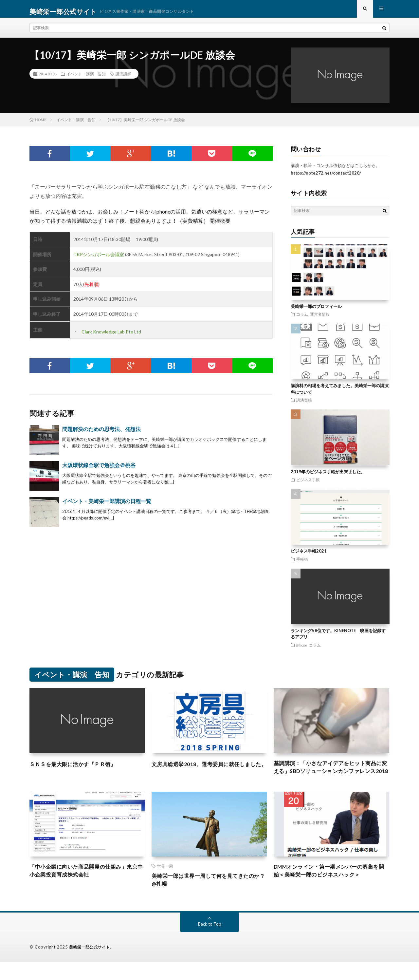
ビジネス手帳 (308, 485)
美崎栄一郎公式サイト (91, 965)
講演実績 (304, 405)
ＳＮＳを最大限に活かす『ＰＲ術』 (78, 769)
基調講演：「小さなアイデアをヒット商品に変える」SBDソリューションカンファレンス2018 (331, 778)
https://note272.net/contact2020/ (326, 178)
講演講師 (123, 79)
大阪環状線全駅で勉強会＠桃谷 (99, 470)
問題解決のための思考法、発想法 (101, 434)
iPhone (302, 650)
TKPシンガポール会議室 (99, 260)
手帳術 (302, 564)
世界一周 (165, 882)
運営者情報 (320, 319)
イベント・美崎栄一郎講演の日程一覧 (107, 506)
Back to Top (210, 942)
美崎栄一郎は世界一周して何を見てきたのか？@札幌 (209, 897)
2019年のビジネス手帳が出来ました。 (328, 477)
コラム (302, 319)
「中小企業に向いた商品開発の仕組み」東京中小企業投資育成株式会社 (87, 888)
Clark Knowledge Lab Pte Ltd (111, 337)
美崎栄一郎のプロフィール (316, 311)
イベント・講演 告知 (86, 79)
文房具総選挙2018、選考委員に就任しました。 (207, 773)
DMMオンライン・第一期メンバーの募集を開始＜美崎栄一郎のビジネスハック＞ (330, 888)
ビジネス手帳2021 (309, 556)
